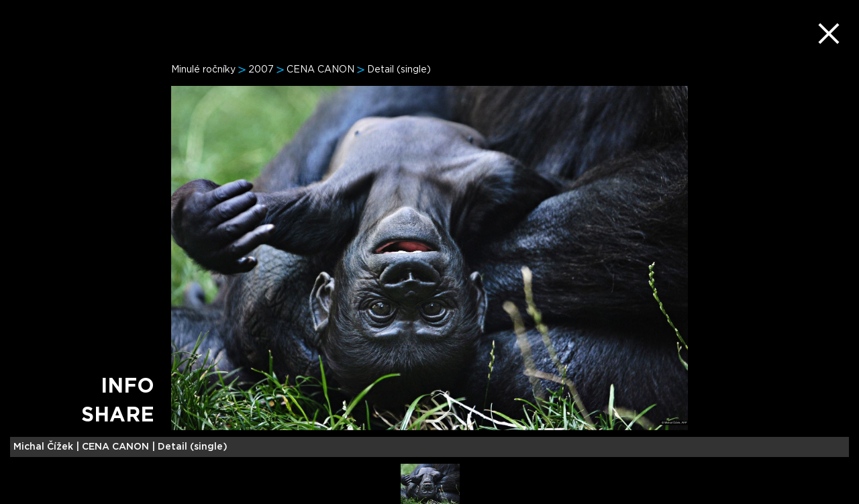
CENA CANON (320, 70)
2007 (261, 70)
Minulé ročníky (203, 70)
